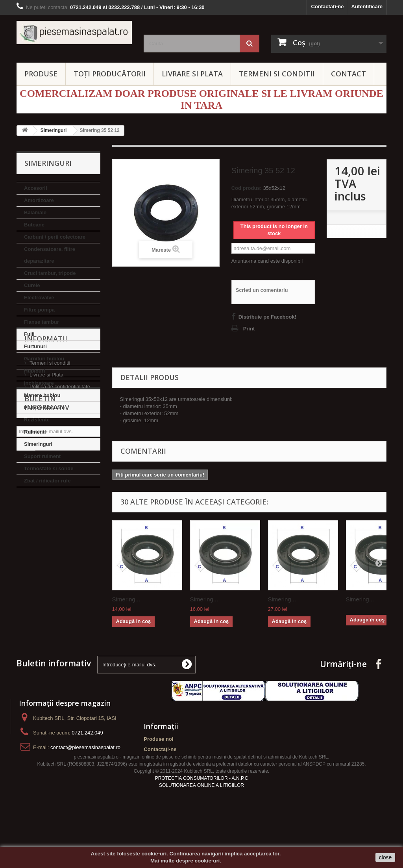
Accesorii (36, 188)
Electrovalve (39, 298)
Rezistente (37, 420)
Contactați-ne (327, 6)
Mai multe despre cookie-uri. (186, 861)
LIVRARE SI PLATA (192, 74)
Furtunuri (35, 346)
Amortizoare (39, 200)
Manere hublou (42, 395)
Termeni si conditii (50, 532)
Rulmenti (35, 432)
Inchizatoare (39, 383)
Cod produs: (247, 188)
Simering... (126, 599)
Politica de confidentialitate (60, 555)
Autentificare (367, 6)
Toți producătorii (110, 74)
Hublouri (34, 371)
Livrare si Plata (46, 544)
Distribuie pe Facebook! (267, 317)
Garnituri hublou (44, 359)
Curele (32, 285)
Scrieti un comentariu (262, 290)
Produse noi (158, 762)
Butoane (34, 225)
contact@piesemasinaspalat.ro (85, 770)
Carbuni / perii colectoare (55, 237)
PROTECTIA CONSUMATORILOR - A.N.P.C (202, 814)
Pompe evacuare (44, 407)
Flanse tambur (42, 322)
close (385, 857)
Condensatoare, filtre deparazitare (50, 255)
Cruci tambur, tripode (50, 273)
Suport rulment (42, 456)
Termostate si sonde (49, 468)
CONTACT (348, 74)
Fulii (29, 334)
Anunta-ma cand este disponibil (267, 261)
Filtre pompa (39, 310)
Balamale (35, 212)
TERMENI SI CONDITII (277, 74)
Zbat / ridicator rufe (47, 481)
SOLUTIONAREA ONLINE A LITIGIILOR (201, 822)
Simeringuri (38, 444)
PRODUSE (41, 74)
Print (249, 329)
